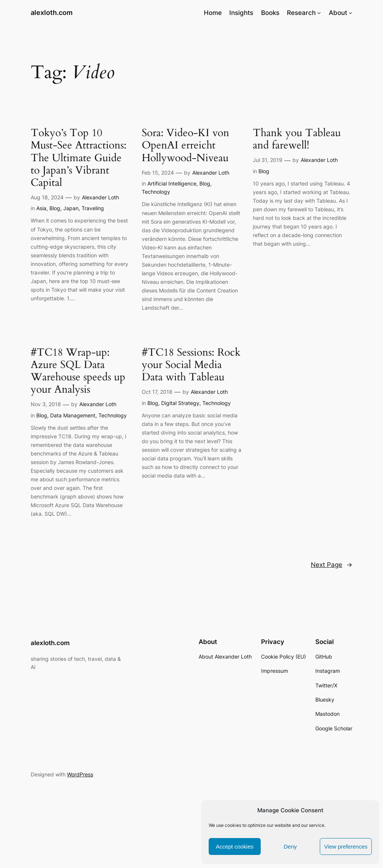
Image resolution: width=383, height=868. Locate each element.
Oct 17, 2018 (157, 392)
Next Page (332, 565)
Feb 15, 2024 (158, 173)
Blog (55, 208)
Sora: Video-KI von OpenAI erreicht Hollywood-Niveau (186, 145)
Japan (71, 208)
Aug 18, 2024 (47, 197)
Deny (290, 846)
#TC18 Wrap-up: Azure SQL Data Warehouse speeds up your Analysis (78, 371)
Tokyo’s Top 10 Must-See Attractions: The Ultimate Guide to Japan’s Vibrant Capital (79, 158)
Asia (41, 208)
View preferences (346, 846)
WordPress (80, 774)
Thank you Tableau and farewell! (297, 139)
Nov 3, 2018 (46, 404)
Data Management (73, 415)
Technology (156, 192)
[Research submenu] (319, 13)
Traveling (93, 208)
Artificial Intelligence (172, 183)
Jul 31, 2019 (268, 160)
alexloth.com (52, 13)
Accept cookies (235, 846)
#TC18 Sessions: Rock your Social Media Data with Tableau (191, 365)
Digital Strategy (180, 403)
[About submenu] (350, 13)
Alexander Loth (100, 197)
